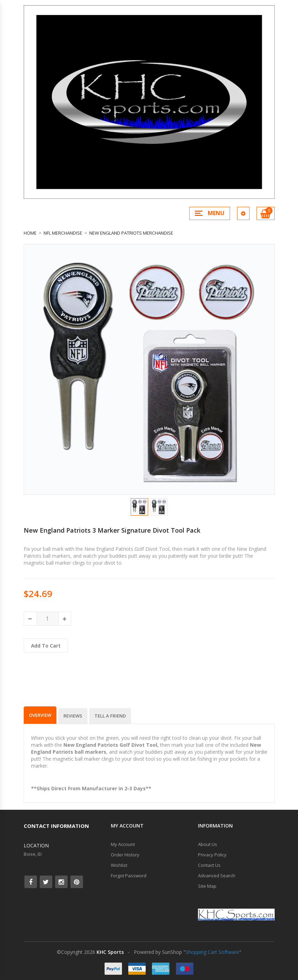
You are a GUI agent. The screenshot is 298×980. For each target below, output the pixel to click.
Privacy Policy (212, 855)
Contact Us (209, 865)
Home (30, 233)
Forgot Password (129, 876)
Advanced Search (217, 876)
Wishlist (119, 865)
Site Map (207, 886)
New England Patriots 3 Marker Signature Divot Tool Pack (112, 530)
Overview (40, 715)
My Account (123, 844)
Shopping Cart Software (212, 952)
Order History (125, 855)
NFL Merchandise (63, 233)
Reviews (73, 716)
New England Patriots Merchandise (131, 233)
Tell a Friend (110, 716)
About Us (208, 844)
